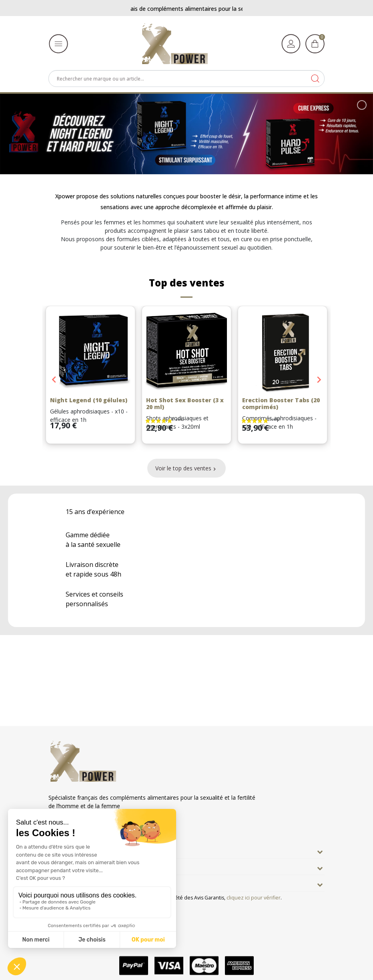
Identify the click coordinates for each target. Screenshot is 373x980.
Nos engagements (78, 867)
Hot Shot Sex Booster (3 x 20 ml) (185, 403)
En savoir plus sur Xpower (89, 850)
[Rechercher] (186, 79)
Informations (70, 883)
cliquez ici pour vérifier (254, 898)
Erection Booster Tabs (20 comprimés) (281, 403)
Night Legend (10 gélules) (89, 400)
